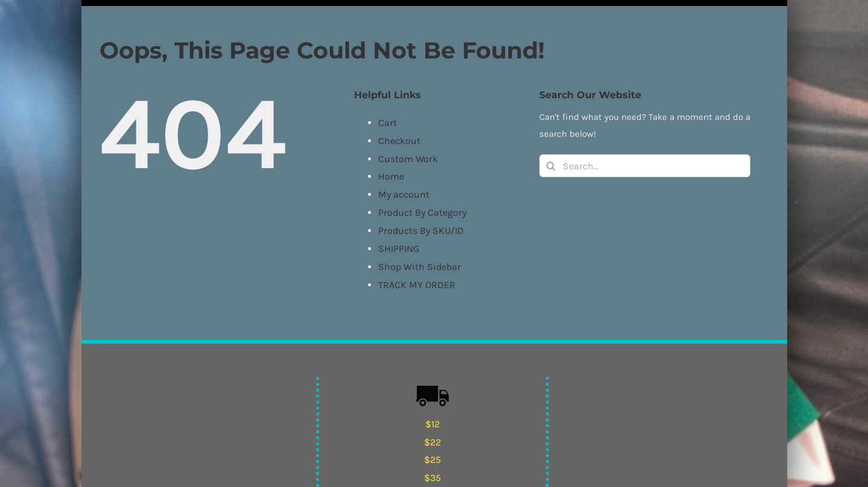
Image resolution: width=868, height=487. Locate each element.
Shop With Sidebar (420, 267)
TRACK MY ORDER (417, 285)
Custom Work (408, 159)
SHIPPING (399, 249)
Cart (388, 123)
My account (404, 194)
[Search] (551, 166)
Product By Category (422, 212)
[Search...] (645, 166)
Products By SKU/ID (421, 231)
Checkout (399, 141)
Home (391, 176)
